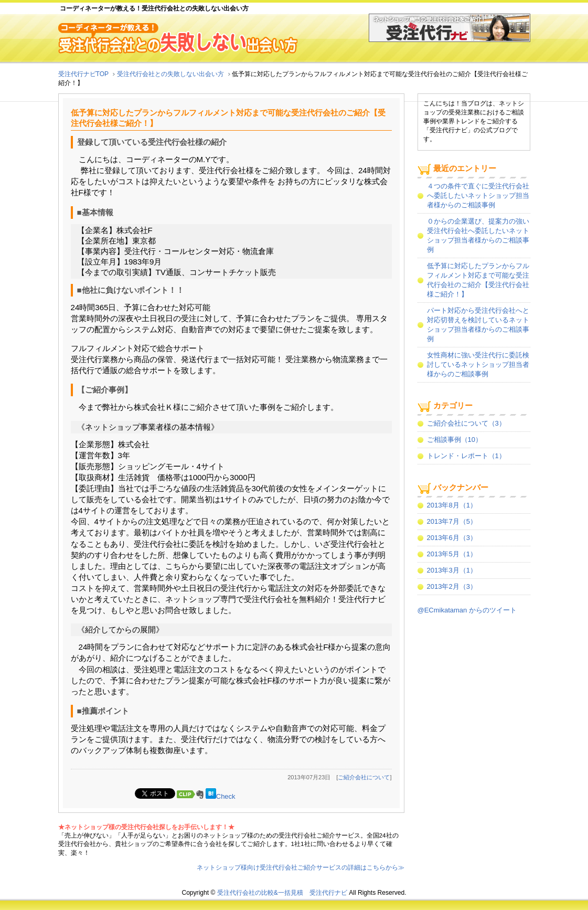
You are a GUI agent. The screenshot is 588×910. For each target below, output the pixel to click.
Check (226, 796)
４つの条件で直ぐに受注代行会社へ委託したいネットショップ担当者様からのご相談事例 (478, 195)
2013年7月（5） (452, 521)
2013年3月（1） (452, 570)
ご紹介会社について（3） (466, 423)
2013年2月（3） (452, 586)
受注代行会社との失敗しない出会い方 (170, 74)
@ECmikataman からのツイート (467, 610)
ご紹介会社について (364, 777)
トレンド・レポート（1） (466, 456)
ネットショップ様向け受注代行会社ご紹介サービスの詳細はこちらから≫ (301, 867)
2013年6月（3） (452, 538)
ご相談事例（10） (455, 440)
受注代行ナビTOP (84, 74)
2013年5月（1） (452, 554)
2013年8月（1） (452, 505)
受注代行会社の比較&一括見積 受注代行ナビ (282, 893)
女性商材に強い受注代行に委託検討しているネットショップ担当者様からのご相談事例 (478, 364)
